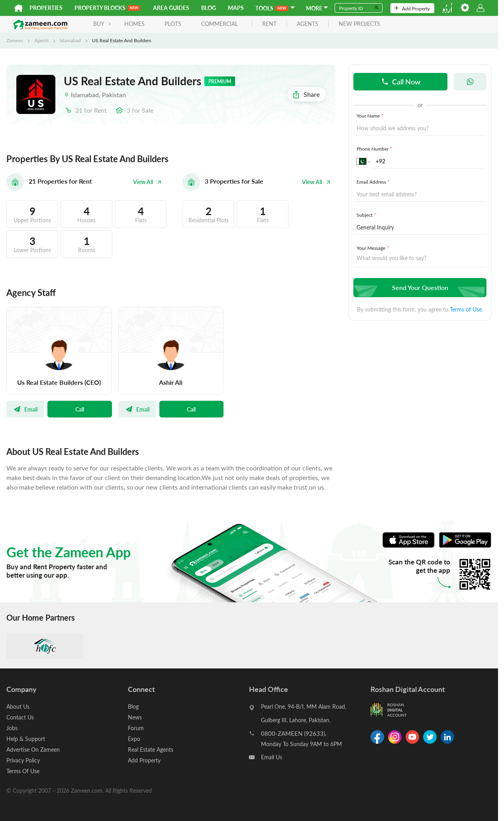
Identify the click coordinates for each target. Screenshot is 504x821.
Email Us (272, 757)
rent (269, 24)
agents (308, 24)
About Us (18, 706)
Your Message (374, 248)
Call (80, 409)
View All (147, 182)
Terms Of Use (23, 771)
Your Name (371, 116)
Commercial (220, 24)
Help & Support (26, 739)
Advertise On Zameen (33, 749)
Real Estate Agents (151, 749)
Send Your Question (419, 287)
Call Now (401, 81)
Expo (134, 739)
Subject (367, 215)
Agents (41, 40)
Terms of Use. (466, 309)
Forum (136, 728)
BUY (102, 24)
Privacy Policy (23, 760)
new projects (359, 24)
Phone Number (375, 149)
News (135, 717)
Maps (236, 8)
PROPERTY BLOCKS (107, 8)
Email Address (374, 182)
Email (25, 409)
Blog (209, 8)
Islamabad (70, 40)
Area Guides (171, 8)
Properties (46, 8)
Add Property (412, 8)
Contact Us (20, 717)
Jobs (12, 728)
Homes (134, 24)
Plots (173, 24)
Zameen (15, 40)
